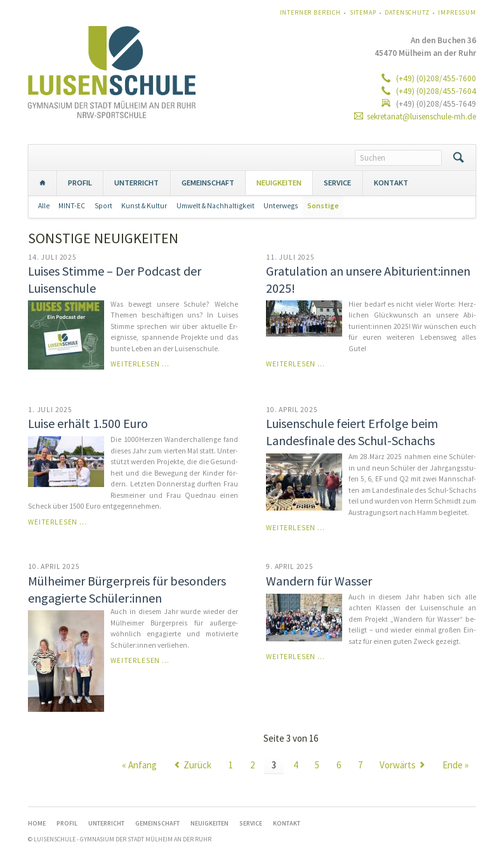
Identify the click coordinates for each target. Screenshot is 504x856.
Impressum (457, 12)
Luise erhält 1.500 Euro (88, 423)
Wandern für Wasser (319, 581)
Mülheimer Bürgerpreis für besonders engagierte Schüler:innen (127, 589)
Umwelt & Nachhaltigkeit (216, 206)
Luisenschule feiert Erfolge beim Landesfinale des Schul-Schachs (352, 432)
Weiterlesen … (140, 364)
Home (43, 183)
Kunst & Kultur (144, 206)
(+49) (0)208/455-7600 (435, 78)
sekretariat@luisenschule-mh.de (421, 117)
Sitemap (363, 12)
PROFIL (80, 183)
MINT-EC (72, 206)
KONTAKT (391, 183)
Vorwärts (398, 765)
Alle (44, 206)
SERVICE (337, 183)
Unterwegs (281, 206)
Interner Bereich (310, 12)
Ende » (455, 765)
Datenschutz (407, 12)
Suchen (459, 157)
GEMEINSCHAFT (208, 183)
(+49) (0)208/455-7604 (435, 91)
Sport (103, 206)
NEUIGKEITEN (279, 183)
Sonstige (323, 206)
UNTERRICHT (136, 183)
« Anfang (139, 765)
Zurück (197, 765)
